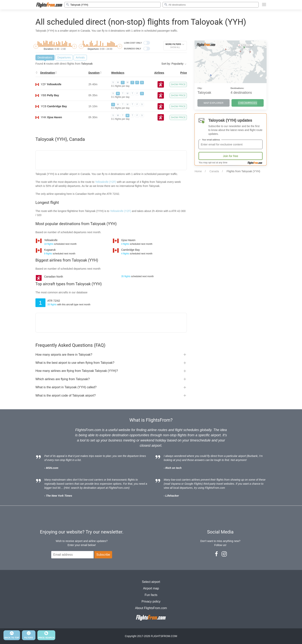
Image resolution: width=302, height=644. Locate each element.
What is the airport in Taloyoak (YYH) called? (66, 387)
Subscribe (103, 555)
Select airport (151, 582)
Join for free (230, 156)
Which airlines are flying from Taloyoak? (63, 379)
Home (198, 171)
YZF (51, 84)
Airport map (151, 588)
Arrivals (80, 57)
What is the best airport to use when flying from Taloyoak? (75, 363)
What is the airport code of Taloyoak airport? (66, 395)
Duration (94, 73)
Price (184, 73)
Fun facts (151, 595)
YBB (50, 95)
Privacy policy (151, 601)
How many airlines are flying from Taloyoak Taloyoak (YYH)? (77, 371)
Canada (214, 171)
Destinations (45, 57)
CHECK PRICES (248, 103)
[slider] (36, 46)
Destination (48, 73)
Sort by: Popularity (174, 64)
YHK (51, 117)
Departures (64, 57)
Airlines (159, 73)
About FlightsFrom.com (151, 608)
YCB (54, 106)
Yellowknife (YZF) (106, 182)
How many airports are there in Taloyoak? (64, 355)
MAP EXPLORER (214, 103)
